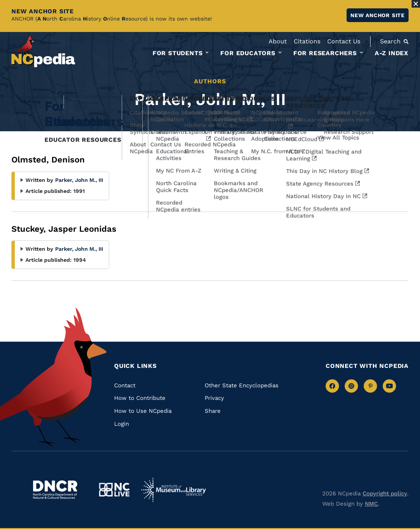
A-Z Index (392, 53)
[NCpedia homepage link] (43, 51)
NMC (371, 504)
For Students (178, 53)
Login (122, 424)
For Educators (248, 53)
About (278, 41)
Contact (125, 385)
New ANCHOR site (378, 15)
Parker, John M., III (79, 180)
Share (213, 411)
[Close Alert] (416, 4)
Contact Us (344, 41)
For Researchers (325, 53)
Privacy (214, 398)
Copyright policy (385, 493)
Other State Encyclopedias (242, 385)
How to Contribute (140, 398)
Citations (307, 41)
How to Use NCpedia (143, 411)
